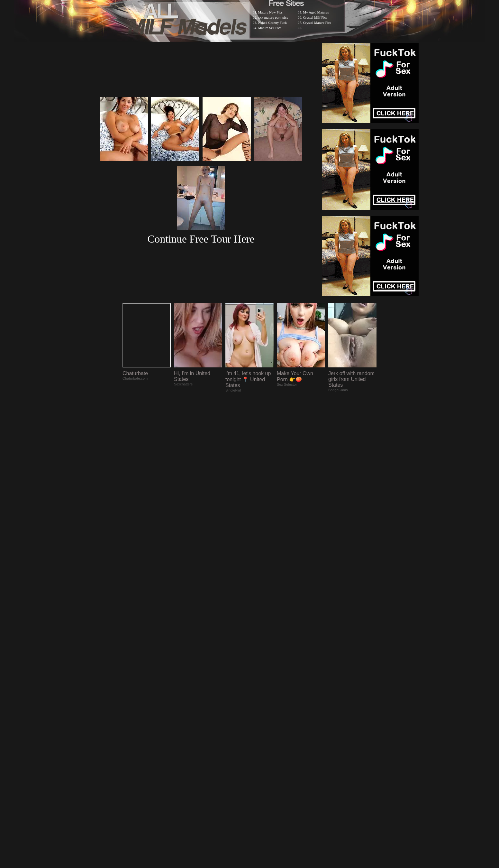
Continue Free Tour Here (201, 239)
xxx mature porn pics (273, 17)
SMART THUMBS (261, 701)
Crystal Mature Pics (317, 23)
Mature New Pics (270, 12)
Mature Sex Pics (270, 28)
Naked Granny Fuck (272, 23)
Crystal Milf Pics (315, 17)
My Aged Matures (316, 12)
